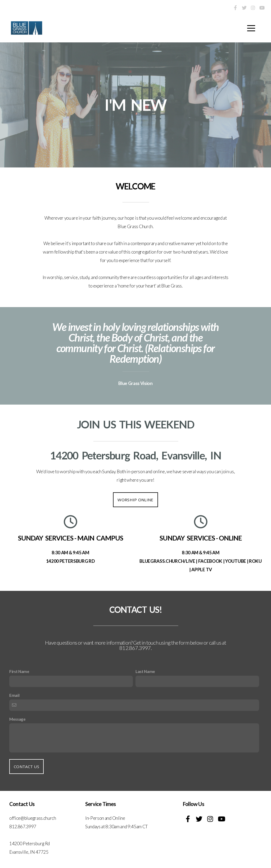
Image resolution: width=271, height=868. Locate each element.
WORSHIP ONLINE (135, 500)
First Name (19, 671)
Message (17, 719)
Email (14, 695)
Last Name (145, 671)
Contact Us (26, 767)
